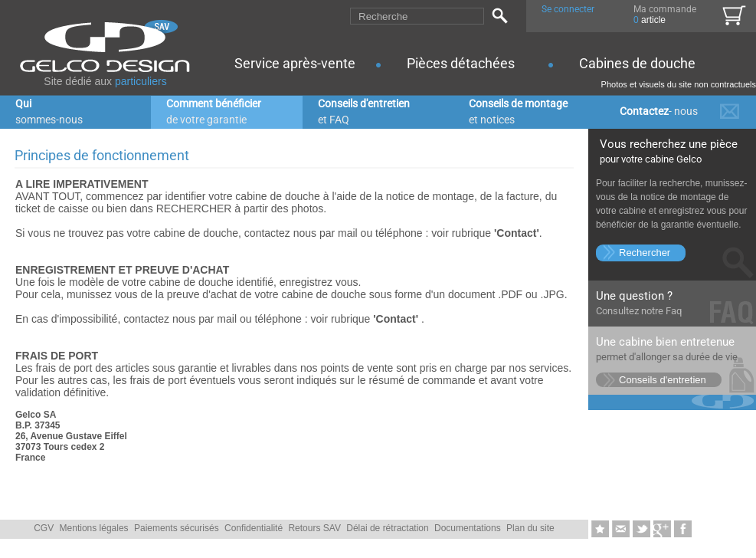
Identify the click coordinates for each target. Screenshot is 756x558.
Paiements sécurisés (177, 528)
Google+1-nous (664, 530)
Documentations (468, 528)
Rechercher (645, 253)
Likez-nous (683, 530)
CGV (44, 528)
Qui (49, 112)
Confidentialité (254, 528)
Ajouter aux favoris (602, 530)
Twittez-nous (643, 530)
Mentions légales (94, 528)
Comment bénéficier (214, 112)
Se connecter (568, 9)
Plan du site (530, 528)
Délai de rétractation (387, 528)
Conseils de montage (518, 112)
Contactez (659, 111)
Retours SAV (314, 528)
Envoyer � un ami (622, 530)
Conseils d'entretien (364, 112)
